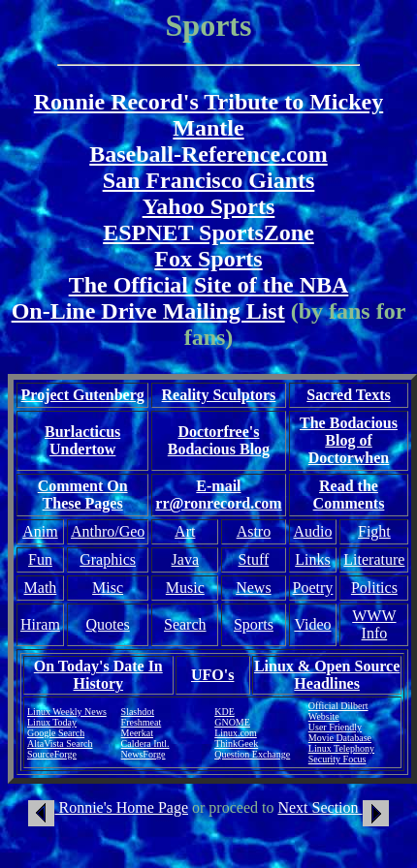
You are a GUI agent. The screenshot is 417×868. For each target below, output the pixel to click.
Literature (374, 559)
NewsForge (144, 754)
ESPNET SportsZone (208, 232)
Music (185, 588)
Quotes (107, 624)
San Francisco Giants (209, 180)
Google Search (56, 733)
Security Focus (337, 759)
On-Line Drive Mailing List (148, 311)
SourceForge (52, 754)
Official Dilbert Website (338, 711)
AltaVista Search (60, 744)
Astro (254, 531)
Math (41, 588)
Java (185, 559)
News (253, 588)
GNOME (232, 722)
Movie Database (340, 738)
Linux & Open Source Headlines (327, 675)
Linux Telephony (341, 748)
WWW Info (374, 624)
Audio (312, 531)
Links (312, 559)
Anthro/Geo (108, 531)
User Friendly (335, 727)
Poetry (313, 588)
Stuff (254, 559)
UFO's (212, 675)
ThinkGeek (236, 744)
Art (185, 531)
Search (185, 624)
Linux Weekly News (67, 712)
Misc (108, 588)
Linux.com (236, 733)
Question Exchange (252, 754)
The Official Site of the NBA (209, 285)
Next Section (333, 807)
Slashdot (138, 712)
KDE (225, 712)
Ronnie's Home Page (108, 807)
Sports (254, 624)
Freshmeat (142, 722)
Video (312, 624)
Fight (374, 531)
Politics (374, 588)
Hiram (40, 624)
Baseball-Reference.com (208, 154)
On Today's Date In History (98, 675)
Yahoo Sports (209, 206)
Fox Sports (208, 259)
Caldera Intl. (145, 744)
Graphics (108, 559)
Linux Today (52, 722)
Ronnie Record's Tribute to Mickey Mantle (208, 115)
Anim (40, 531)
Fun (40, 559)
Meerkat (137, 733)
